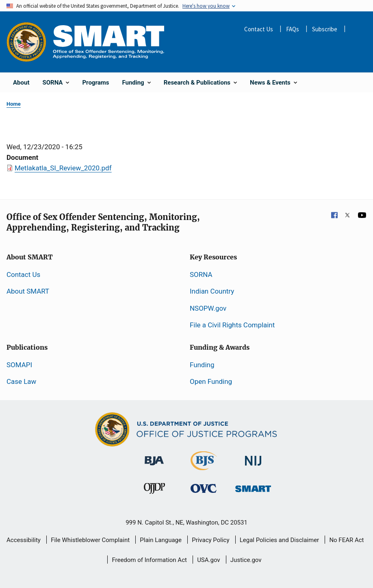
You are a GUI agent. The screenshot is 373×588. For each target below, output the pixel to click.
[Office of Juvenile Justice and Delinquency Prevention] (154, 490)
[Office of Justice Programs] (26, 42)
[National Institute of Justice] (253, 457)
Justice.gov (246, 560)
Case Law (21, 381)
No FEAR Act (346, 540)
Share (356, 30)
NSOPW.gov (208, 308)
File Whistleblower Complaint (90, 540)
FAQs (293, 29)
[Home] (108, 42)
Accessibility (24, 540)
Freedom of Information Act (149, 560)
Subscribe (325, 29)
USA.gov (209, 560)
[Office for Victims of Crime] (204, 488)
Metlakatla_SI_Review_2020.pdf (63, 168)
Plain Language (161, 540)
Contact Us (259, 29)
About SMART (28, 291)
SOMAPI (19, 365)
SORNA (201, 274)
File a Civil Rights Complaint (232, 325)
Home (14, 104)
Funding (202, 365)
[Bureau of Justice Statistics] (204, 466)
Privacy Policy (210, 540)
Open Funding (211, 381)
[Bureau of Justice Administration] (154, 457)
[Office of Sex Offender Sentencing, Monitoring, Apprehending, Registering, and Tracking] (253, 486)
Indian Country (212, 291)
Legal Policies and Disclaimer (279, 540)
